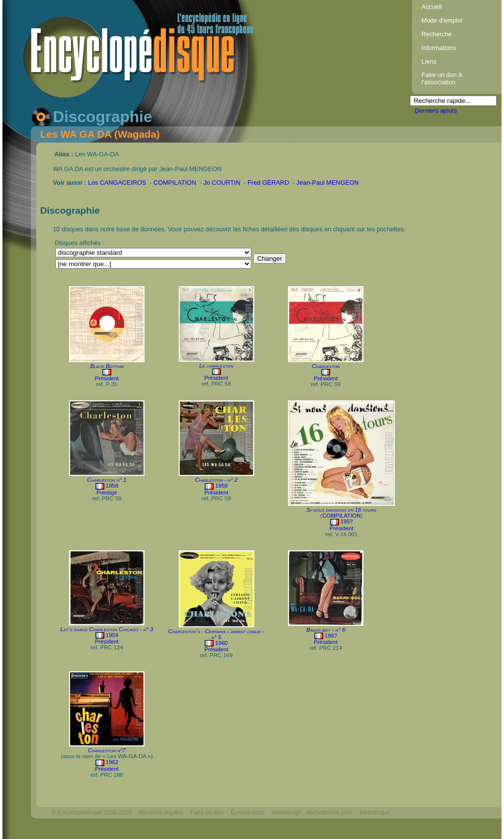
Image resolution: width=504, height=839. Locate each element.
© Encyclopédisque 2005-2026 (92, 813)
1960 (221, 643)
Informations (439, 48)
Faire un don (207, 813)
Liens (429, 62)
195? (347, 521)
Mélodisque (374, 813)
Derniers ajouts (436, 111)
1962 (112, 762)
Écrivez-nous (248, 813)
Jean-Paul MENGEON (327, 183)
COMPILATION (175, 183)
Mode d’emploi (442, 20)
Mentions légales (161, 813)
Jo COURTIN (222, 183)
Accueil (432, 7)
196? (331, 636)
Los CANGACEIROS (117, 183)
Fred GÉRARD (269, 183)
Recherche (437, 34)
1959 (112, 635)
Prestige (107, 493)
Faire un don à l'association (442, 78)
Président (107, 378)
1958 (112, 486)
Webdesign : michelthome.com (312, 813)
